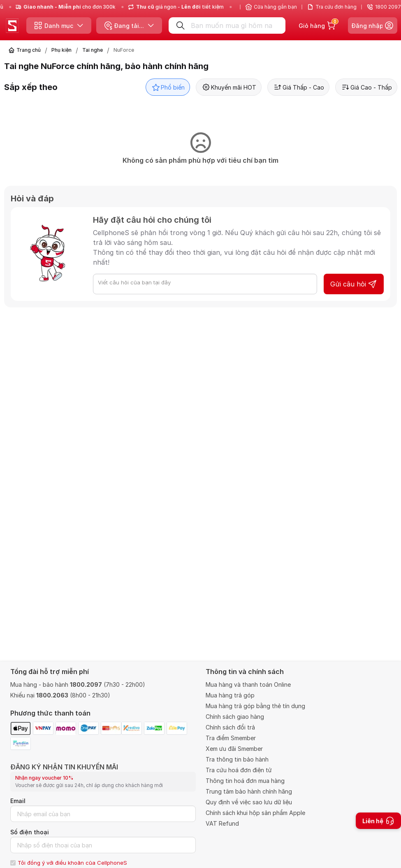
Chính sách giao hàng (235, 717)
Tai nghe (93, 50)
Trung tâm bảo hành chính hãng (249, 791)
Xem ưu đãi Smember (234, 749)
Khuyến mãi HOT (229, 87)
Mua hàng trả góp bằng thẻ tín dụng (255, 706)
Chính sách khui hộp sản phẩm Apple (255, 813)
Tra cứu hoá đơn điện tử (239, 770)
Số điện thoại (30, 832)
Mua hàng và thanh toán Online (248, 684)
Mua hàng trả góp (230, 695)
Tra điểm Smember (231, 738)
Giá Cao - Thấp (366, 87)
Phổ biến (168, 87)
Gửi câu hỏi (354, 284)
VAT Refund (222, 823)
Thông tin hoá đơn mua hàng (245, 781)
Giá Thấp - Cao (298, 87)
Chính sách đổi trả (230, 727)
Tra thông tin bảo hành (237, 759)
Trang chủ (29, 50)
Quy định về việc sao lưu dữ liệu (249, 802)
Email (18, 801)
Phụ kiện (61, 50)
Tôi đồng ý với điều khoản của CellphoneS (72, 863)
